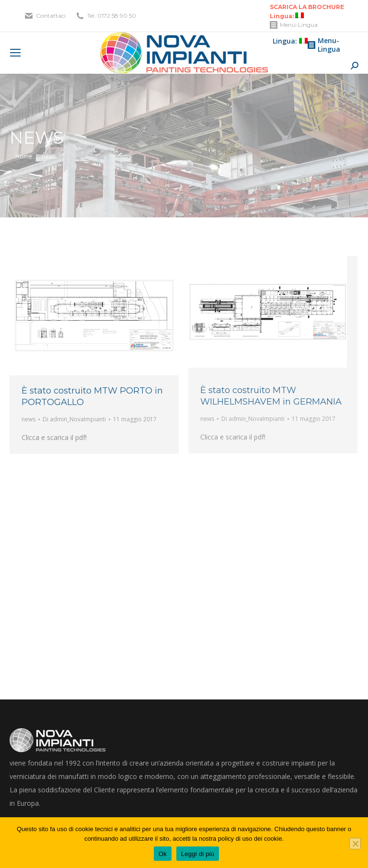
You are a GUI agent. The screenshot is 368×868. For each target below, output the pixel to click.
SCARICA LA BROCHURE (307, 7)
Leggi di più (198, 854)
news (29, 419)
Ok (163, 854)
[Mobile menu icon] (15, 53)
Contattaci (51, 16)
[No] (355, 844)
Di (74, 419)
